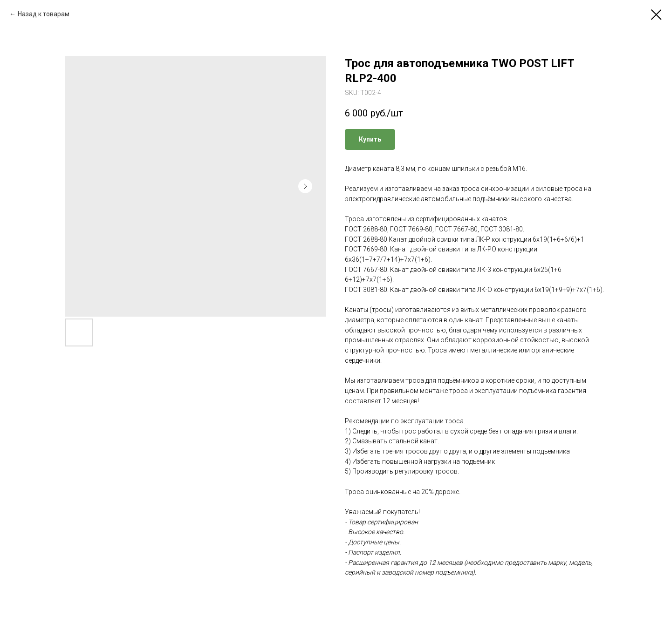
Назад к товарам (44, 14)
